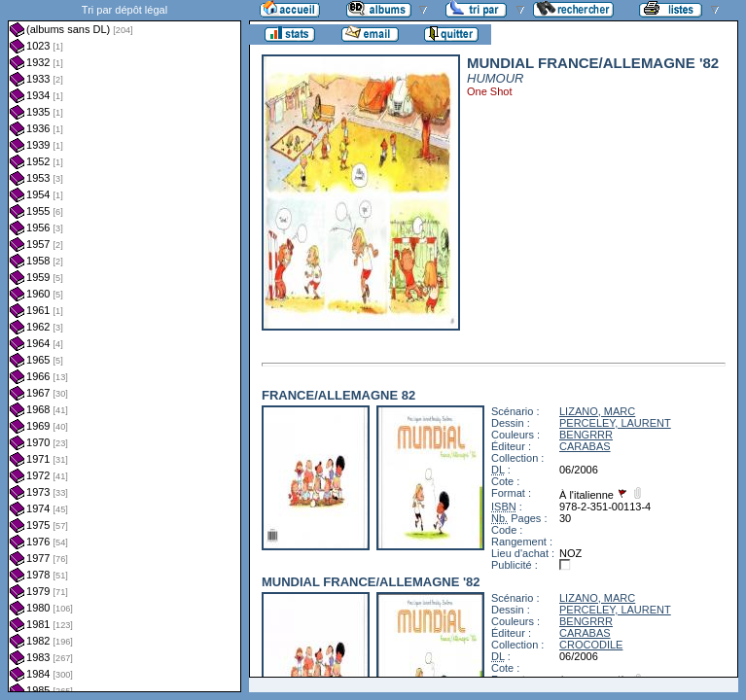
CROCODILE (591, 645)
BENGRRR (586, 435)
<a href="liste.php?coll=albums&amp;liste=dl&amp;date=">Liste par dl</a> (124, 346)
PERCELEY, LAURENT (615, 423)
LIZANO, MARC (597, 411)
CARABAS (585, 446)
